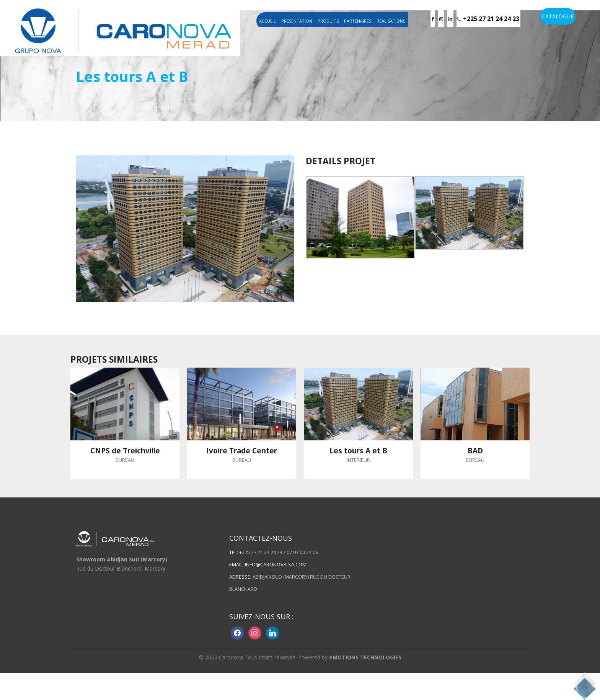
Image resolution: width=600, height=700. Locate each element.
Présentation (297, 21)
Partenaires (358, 21)
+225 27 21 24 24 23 (491, 19)
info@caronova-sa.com (276, 564)
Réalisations (391, 21)
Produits (328, 21)
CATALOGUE (558, 16)
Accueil (267, 21)
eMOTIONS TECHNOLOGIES (365, 657)
